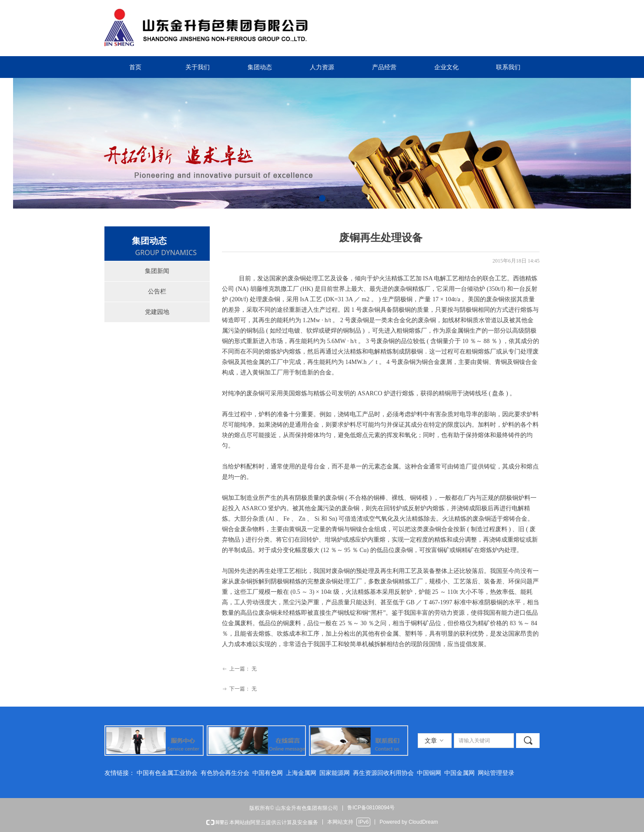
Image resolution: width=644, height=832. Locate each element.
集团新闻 (157, 271)
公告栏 (157, 291)
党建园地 (157, 312)
